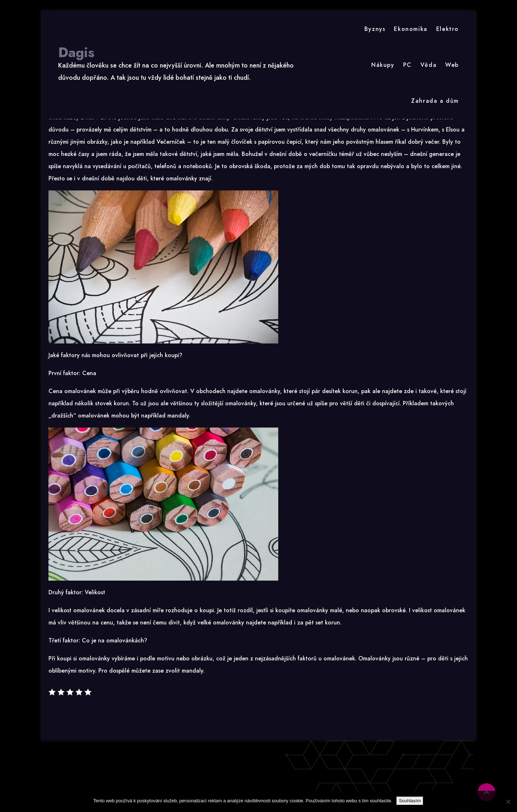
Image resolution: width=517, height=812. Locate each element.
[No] (508, 802)
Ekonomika (411, 29)
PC (407, 65)
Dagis (76, 52)
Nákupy (383, 65)
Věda (428, 65)
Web (452, 65)
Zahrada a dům (435, 101)
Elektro (448, 29)
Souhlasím (410, 801)
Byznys (375, 29)
